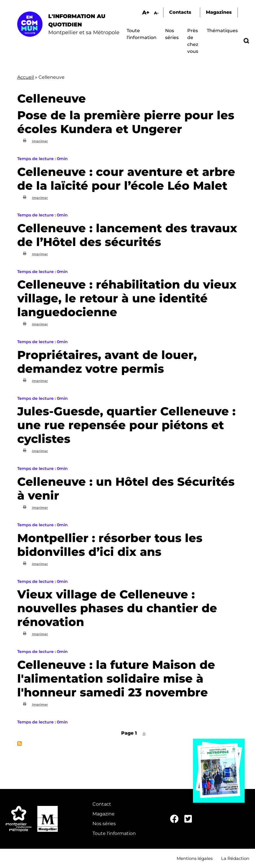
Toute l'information (114, 833)
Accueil (26, 77)
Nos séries (104, 824)
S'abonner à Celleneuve (20, 744)
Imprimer (40, 141)
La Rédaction (235, 858)
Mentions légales (195, 858)
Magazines (219, 12)
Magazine (104, 814)
